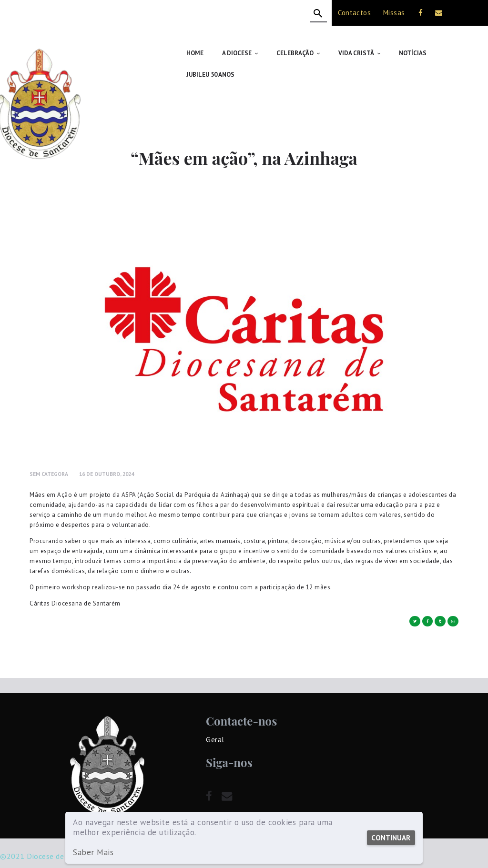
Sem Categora (49, 452)
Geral (215, 718)
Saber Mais (93, 853)
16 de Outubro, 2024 (107, 452)
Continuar (390, 838)
